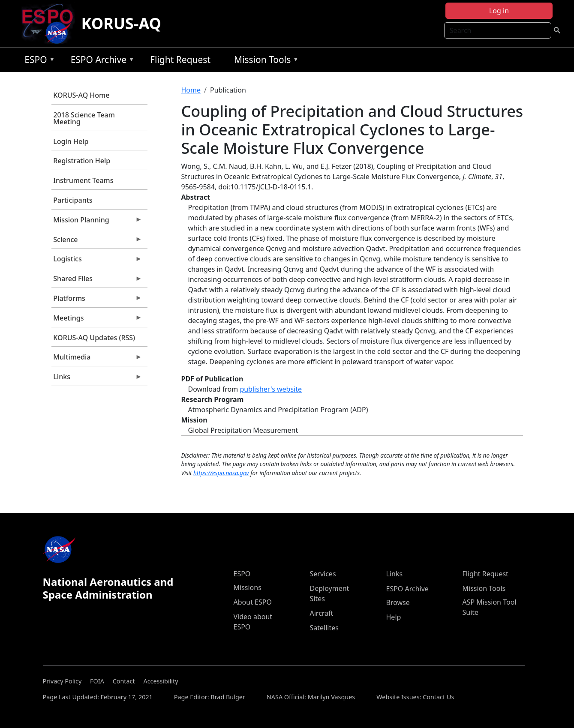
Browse (398, 602)
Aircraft (322, 613)
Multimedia (97, 359)
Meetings (97, 320)
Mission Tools (264, 61)
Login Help (71, 141)
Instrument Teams (83, 180)
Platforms (97, 300)
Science (97, 242)
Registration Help (82, 161)
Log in (499, 11)
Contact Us (438, 697)
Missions (248, 587)
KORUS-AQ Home (81, 95)
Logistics (97, 261)
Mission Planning (97, 222)
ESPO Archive (101, 61)
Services (323, 574)
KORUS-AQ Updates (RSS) (94, 338)
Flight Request (180, 60)
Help (394, 617)
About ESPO (253, 602)
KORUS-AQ (122, 23)
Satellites (324, 628)
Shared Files (97, 281)
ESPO (38, 61)
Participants (73, 200)
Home (191, 90)
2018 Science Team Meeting (84, 118)
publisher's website (271, 389)
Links (97, 379)
